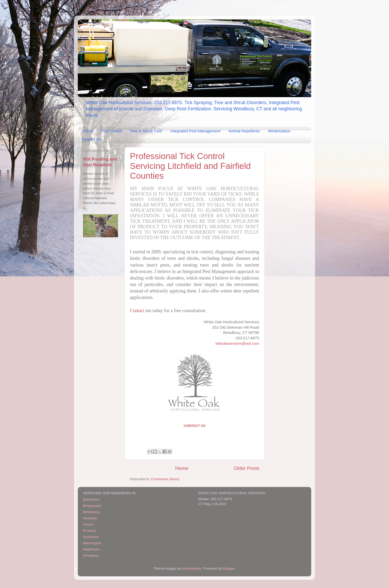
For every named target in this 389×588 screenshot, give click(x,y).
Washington (92, 543)
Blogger (229, 568)
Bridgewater (92, 506)
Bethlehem (91, 500)
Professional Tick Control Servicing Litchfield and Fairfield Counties (190, 166)
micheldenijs (192, 568)
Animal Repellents (244, 131)
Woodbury (91, 555)
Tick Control (111, 131)
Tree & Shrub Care (146, 131)
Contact (137, 311)
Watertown (91, 549)
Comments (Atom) (165, 479)
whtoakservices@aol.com (237, 343)
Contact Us (91, 139)
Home (88, 131)
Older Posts (246, 468)
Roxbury (89, 531)
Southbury (91, 537)
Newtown (90, 518)
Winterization (279, 131)
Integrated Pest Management (195, 131)
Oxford (88, 524)
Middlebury (92, 512)
